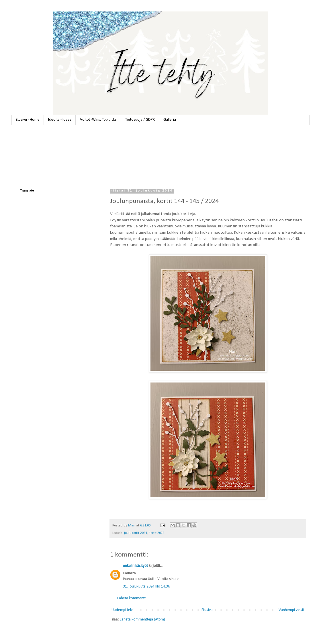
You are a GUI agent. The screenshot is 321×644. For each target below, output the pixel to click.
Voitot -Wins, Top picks (98, 120)
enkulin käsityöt (135, 566)
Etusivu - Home (28, 120)
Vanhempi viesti (291, 610)
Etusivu (207, 610)
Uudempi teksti (124, 610)
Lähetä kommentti (132, 598)
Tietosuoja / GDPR (140, 120)
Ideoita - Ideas (60, 120)
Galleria (170, 120)
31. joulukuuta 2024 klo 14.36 (146, 587)
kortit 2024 (156, 533)
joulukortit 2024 (136, 533)
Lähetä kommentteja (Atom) (142, 619)
